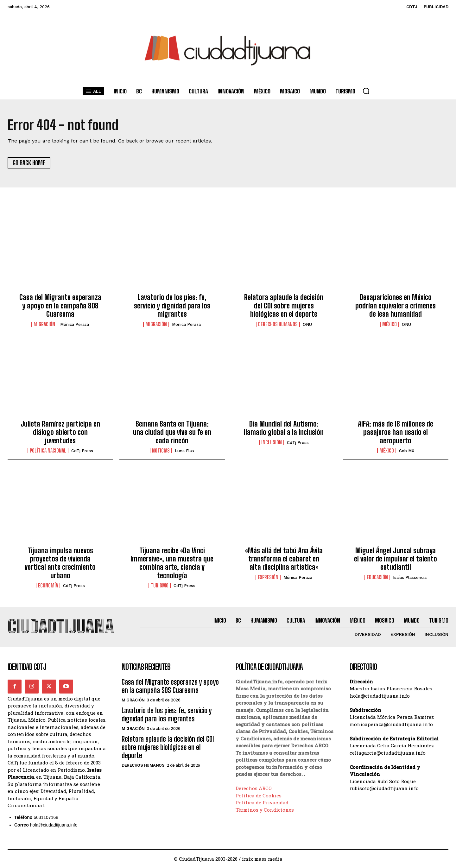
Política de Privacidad (262, 803)
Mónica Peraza (75, 324)
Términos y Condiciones (265, 810)
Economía (48, 586)
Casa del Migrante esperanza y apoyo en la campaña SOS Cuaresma (60, 306)
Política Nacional (48, 451)
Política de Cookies (259, 795)
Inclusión (272, 442)
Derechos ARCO (254, 789)
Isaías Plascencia (410, 577)
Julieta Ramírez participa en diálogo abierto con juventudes (60, 432)
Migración (44, 324)
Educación (377, 577)
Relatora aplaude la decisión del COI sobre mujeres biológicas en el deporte (284, 306)
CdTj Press (82, 451)
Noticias (161, 451)
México (389, 324)
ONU (307, 324)
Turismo (160, 586)
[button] (366, 91)
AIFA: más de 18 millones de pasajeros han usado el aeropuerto (396, 432)
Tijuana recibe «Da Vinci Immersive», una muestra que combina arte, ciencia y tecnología (172, 563)
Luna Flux (185, 451)
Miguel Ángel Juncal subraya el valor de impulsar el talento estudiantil (396, 559)
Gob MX (407, 451)
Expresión (268, 577)
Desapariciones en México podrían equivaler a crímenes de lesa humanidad (396, 306)
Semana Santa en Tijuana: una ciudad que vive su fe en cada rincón (172, 432)
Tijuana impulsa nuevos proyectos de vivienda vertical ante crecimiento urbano (60, 563)
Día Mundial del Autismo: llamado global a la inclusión (284, 428)
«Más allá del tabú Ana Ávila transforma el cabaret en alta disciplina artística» (284, 559)
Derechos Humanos (278, 324)
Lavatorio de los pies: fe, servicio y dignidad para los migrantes (172, 306)
